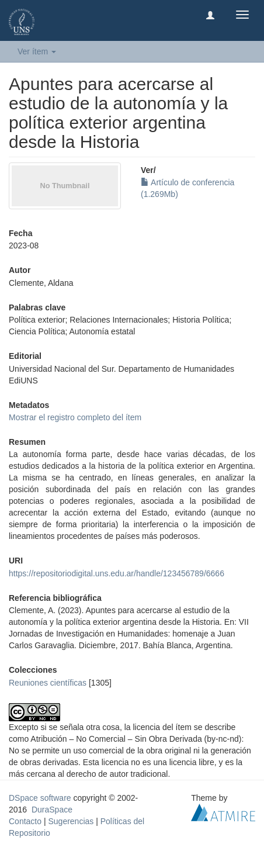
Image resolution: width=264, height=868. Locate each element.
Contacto (25, 821)
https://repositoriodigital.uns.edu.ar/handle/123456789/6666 (117, 573)
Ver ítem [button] (37, 51)
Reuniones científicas (48, 683)
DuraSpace (52, 810)
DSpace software (40, 798)
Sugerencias (71, 821)
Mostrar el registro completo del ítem (75, 417)
